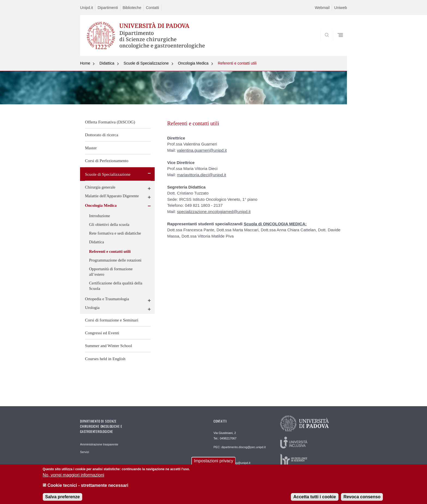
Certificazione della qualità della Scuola (116, 286)
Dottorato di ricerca (102, 135)
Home (85, 63)
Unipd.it (86, 8)
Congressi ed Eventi (102, 333)
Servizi (85, 452)
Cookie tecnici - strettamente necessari (88, 489)
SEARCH (337, 43)
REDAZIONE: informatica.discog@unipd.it (232, 461)
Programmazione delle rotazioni (115, 260)
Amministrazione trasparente (99, 444)
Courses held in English (105, 359)
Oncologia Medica (193, 63)
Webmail (322, 8)
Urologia (92, 308)
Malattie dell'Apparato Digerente (112, 196)
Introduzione (100, 216)
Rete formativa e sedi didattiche (115, 233)
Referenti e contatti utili (237, 63)
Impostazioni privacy (214, 464)
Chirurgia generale (100, 187)
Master (91, 148)
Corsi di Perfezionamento (107, 161)
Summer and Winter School (109, 346)
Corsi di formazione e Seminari (112, 320)
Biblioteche (132, 8)
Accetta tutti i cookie (315, 500)
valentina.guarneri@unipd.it (202, 150)
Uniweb (341, 8)
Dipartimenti (108, 8)
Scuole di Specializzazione (146, 63)
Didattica (107, 63)
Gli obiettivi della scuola (109, 224)
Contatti (152, 8)
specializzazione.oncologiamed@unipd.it (214, 212)
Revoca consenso (362, 500)
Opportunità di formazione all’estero (111, 272)
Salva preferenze (62, 500)
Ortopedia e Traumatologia (107, 299)
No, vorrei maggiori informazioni (74, 478)
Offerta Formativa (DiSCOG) (110, 122)
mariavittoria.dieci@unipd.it (202, 175)
